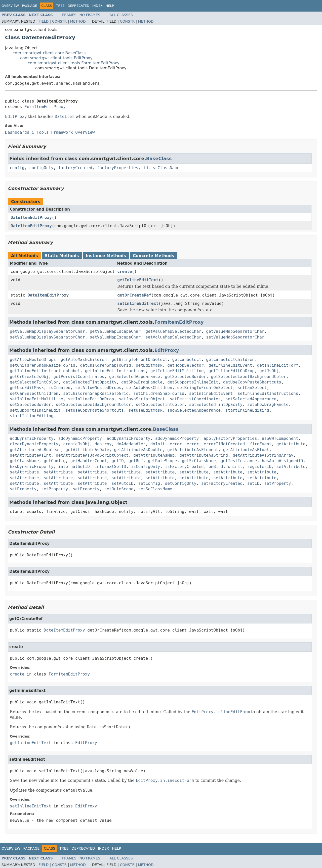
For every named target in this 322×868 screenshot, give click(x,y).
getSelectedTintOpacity (90, 382)
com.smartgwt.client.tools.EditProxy (56, 58)
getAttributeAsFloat (246, 450)
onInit (235, 467)
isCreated (59, 388)
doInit (158, 444)
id (146, 168)
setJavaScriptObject (142, 399)
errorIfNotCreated (224, 444)
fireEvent (261, 444)
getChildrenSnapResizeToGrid (43, 365)
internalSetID (74, 467)
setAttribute (291, 467)
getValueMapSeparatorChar (235, 331)
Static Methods (62, 256)
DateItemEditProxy (31, 218)
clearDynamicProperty (34, 444)
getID (118, 461)
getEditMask (149, 365)
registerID (259, 467)
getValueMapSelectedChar (173, 331)
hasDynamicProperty (32, 467)
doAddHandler (131, 444)
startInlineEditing (247, 410)
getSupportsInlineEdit (193, 382)
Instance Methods (106, 256)
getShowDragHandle (142, 382)
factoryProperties (118, 168)
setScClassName (155, 489)
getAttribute (291, 444)
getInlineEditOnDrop (232, 371)
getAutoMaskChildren (84, 359)
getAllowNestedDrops (33, 359)
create (125, 272)
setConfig (149, 483)
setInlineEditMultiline (36, 399)
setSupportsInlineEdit (35, 410)
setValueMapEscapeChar (115, 337)
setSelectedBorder (30, 404)
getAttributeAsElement (193, 450)
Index (97, 6)
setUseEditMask (146, 410)
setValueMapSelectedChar (173, 337)
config (17, 168)
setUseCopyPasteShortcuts (95, 410)
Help (110, 6)
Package (29, 6)
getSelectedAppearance (135, 377)
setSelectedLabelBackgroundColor (93, 404)
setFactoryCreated (222, 483)
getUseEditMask (27, 388)
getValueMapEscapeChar (115, 331)
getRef (136, 461)
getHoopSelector (186, 365)
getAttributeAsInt (30, 455)
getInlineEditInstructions (115, 371)
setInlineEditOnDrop (91, 399)
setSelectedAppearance (251, 399)
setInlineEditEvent (211, 393)
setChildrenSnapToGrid (159, 393)
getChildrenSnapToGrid (105, 365)
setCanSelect (252, 388)
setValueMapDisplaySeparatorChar (47, 337)
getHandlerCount (89, 461)
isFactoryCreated (184, 467)
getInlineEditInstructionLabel (45, 371)
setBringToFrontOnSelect (205, 388)
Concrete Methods (153, 256)
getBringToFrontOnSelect (140, 359)
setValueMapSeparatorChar (235, 337)
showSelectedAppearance (194, 410)
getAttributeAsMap (154, 455)
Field (44, 21)
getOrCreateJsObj (29, 377)
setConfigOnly (181, 483)
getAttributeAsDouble (138, 450)
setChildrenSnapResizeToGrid (96, 393)
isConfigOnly (146, 467)
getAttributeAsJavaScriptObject (92, 455)
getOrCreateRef (134, 295)
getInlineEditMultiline (177, 371)
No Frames (90, 15)
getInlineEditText (138, 280)
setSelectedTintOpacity (216, 404)
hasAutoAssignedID (283, 461)
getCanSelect (187, 359)
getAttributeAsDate (87, 450)
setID (253, 483)
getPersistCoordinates (79, 377)
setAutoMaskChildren (149, 388)
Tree (60, 6)
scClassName (166, 168)
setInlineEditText (138, 303)
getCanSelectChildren (230, 359)
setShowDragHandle (268, 404)
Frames (69, 15)
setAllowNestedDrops (98, 388)
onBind (216, 467)
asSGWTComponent (280, 438)
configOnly (41, 168)
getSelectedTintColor (34, 382)
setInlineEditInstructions (268, 393)
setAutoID (123, 483)
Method (78, 21)
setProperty (277, 483)
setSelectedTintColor (160, 404)
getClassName (24, 461)
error (176, 444)
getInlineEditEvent (230, 365)
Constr (59, 21)
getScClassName (199, 461)
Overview (10, 6)
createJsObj (76, 444)
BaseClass (159, 158)
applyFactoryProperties (230, 438)
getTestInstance (239, 461)
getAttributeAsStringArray (263, 455)
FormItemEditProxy (45, 107)
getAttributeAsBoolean (35, 450)
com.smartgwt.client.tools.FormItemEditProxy (74, 63)
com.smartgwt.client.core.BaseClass (49, 53)
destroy (103, 444)
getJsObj (269, 371)
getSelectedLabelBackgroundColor (249, 377)
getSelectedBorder (186, 377)
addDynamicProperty (32, 438)
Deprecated (78, 6)
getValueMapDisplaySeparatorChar (47, 331)
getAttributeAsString (204, 455)
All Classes (121, 15)
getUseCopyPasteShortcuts (252, 382)
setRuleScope (119, 489)
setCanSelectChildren (34, 393)
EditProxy (167, 350)
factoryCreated (75, 168)
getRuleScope (163, 461)
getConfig (55, 461)
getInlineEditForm (278, 365)
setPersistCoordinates (195, 399)
